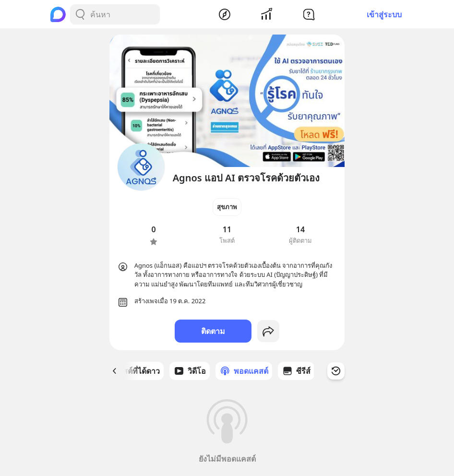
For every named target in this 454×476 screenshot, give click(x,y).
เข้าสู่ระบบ (384, 14)
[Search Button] (80, 14)
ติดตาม (213, 331)
